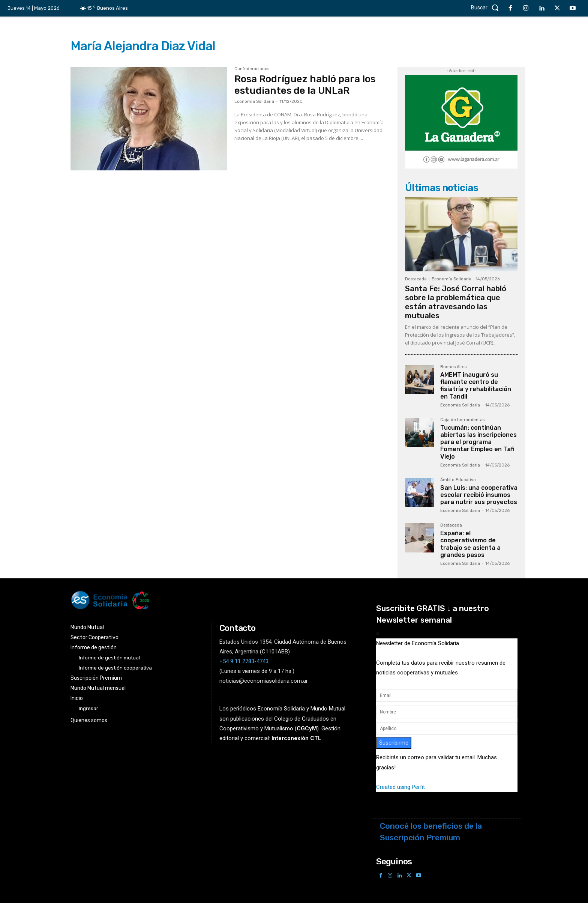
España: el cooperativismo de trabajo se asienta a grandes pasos (470, 544)
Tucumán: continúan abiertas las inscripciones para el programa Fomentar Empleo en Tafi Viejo (478, 442)
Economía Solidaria (254, 102)
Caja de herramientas (462, 420)
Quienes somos (89, 720)
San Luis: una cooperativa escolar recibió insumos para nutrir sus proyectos (479, 495)
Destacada (416, 279)
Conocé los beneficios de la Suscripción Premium (431, 832)
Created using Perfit (400, 787)
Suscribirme (394, 743)
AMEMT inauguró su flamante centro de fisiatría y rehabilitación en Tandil (476, 386)
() (307, 728)
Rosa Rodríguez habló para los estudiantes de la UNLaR (305, 85)
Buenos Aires (453, 367)
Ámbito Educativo (458, 480)
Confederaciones (252, 69)
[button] (487, 8)
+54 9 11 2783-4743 (244, 661)
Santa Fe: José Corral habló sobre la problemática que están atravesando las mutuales (456, 302)
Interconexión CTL (296, 738)
